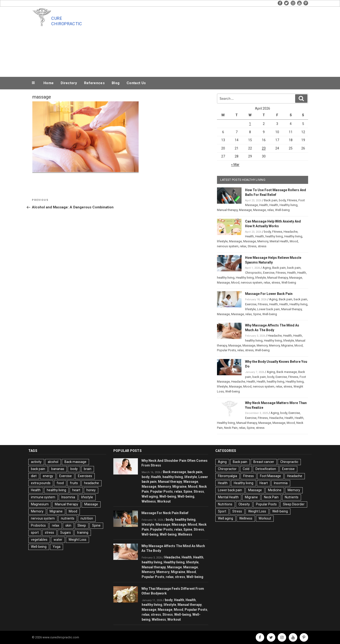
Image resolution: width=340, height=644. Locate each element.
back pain (294, 268)
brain (88, 469)
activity (36, 462)
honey (91, 490)
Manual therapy (227, 210)
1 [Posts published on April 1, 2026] (250, 124)
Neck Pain (231, 428)
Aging (267, 268)
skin (68, 525)
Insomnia (68, 497)
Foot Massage (270, 476)
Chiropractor (227, 469)
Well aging (150, 496)
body (282, 200)
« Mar (235, 165)
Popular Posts (226, 350)
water (58, 540)
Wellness (149, 501)
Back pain (271, 200)
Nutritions (225, 504)
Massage (245, 210)
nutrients (68, 518)
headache (91, 483)
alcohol (53, 462)
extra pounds (41, 483)
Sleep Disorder (294, 504)
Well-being (282, 210)
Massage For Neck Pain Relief (165, 513)
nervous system (228, 246)
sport (35, 533)
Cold (246, 469)
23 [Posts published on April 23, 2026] (264, 148)
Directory (69, 83)
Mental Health (279, 241)
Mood (294, 241)
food (60, 483)
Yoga (57, 547)
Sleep (82, 525)
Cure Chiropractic (67, 21)
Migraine (287, 345)
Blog (116, 83)
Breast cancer (264, 462)
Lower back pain (268, 309)
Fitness (292, 200)
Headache (291, 232)
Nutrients (292, 497)
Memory (263, 241)
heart (76, 490)
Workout (164, 501)
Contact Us (136, 83)
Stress (252, 246)
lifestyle (222, 241)
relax (270, 210)
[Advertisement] (217, 41)
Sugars (66, 533)
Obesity (244, 504)
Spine (257, 314)
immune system (43, 497)
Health (264, 205)
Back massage (287, 372)
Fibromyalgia (227, 476)
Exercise (269, 273)
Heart (264, 483)
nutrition (87, 518)
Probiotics (38, 525)
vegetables (39, 540)
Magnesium (40, 504)
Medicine (275, 490)
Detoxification (266, 469)
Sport (222, 511)
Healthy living (289, 205)
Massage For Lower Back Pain (269, 294)
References (94, 83)
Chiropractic (253, 273)
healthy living (274, 236)
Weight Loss (77, 540)
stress (262, 246)
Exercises (85, 476)
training (83, 533)
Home (49, 83)
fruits (74, 483)
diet (34, 476)
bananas (58, 469)
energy (48, 476)
